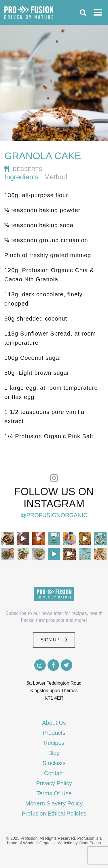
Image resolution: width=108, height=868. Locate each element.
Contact (54, 773)
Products (54, 733)
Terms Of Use (54, 793)
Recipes (54, 743)
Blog (54, 753)
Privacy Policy (54, 783)
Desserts (28, 169)
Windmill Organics (39, 843)
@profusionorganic (54, 515)
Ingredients (21, 177)
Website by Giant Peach (79, 843)
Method (56, 177)
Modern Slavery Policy (54, 803)
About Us (54, 723)
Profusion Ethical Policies (54, 814)
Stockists (54, 763)
